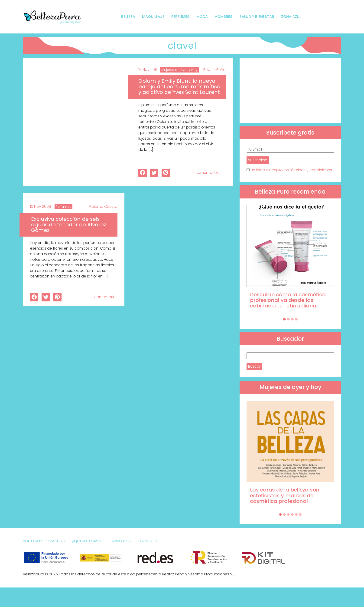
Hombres (224, 17)
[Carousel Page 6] (300, 515)
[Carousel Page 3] (292, 319)
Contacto (150, 541)
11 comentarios (104, 297)
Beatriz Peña (214, 70)
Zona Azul (291, 17)
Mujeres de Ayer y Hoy (179, 70)
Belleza (128, 17)
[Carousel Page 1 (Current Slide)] (284, 319)
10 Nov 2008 (41, 206)
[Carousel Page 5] (296, 515)
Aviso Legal (122, 541)
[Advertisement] (290, 90)
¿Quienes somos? (88, 541)
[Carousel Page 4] (296, 319)
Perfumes (180, 17)
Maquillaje (153, 17)
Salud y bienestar (257, 17)
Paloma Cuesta (103, 206)
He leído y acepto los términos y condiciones (291, 170)
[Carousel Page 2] (288, 319)
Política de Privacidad (44, 541)
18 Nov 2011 (148, 70)
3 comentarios (206, 173)
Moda (202, 17)
